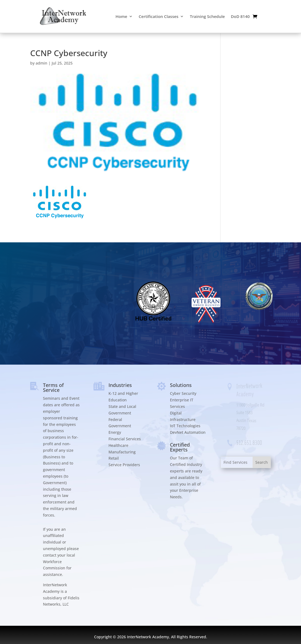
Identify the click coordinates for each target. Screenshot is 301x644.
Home (121, 16)
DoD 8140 (240, 16)
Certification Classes (159, 16)
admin (41, 63)
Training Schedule (207, 16)
